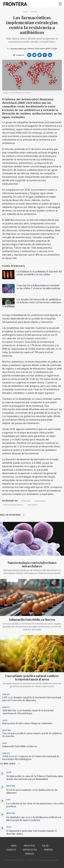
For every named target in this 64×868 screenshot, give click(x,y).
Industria (7, 730)
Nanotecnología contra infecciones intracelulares (32, 564)
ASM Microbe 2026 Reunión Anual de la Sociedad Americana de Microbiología (28, 712)
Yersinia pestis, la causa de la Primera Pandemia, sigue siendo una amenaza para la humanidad (35, 777)
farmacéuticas (40, 501)
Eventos (6, 694)
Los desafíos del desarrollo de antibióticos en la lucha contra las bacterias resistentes (39, 301)
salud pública (33, 505)
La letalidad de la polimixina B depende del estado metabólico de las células (39, 273)
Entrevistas (30, 850)
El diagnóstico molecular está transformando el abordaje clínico (31, 832)
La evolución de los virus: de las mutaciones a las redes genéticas (35, 805)
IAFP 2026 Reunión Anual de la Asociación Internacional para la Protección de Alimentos (32, 699)
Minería (48, 850)
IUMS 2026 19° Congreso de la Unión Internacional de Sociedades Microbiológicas (31, 758)
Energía (30, 854)
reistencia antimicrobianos (13, 505)
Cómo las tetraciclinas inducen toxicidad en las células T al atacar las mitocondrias (38, 287)
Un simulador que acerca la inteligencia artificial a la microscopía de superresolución (34, 819)
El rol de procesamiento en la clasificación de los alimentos (32, 791)
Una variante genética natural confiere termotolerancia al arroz (32, 677)
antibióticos (26, 501)
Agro (5, 743)
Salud (5, 720)
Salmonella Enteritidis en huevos (32, 619)
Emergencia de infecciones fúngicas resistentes (27, 723)
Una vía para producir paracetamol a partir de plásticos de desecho (32, 735)
